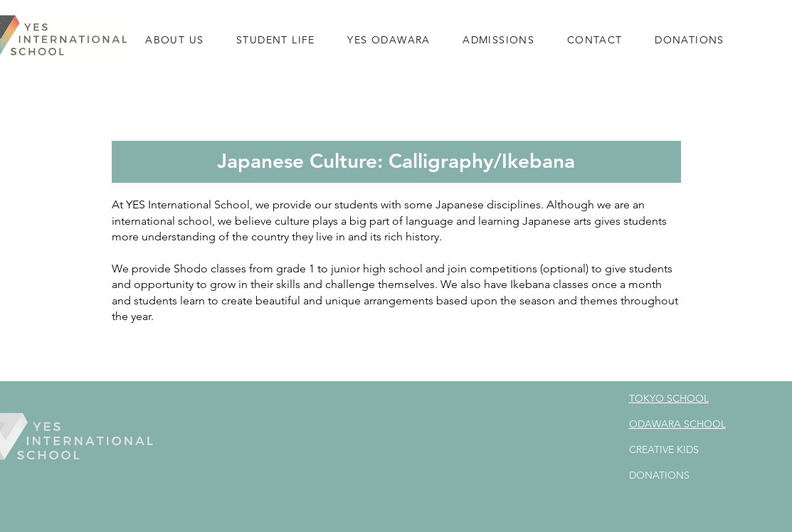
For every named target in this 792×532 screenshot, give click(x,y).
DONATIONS (659, 475)
